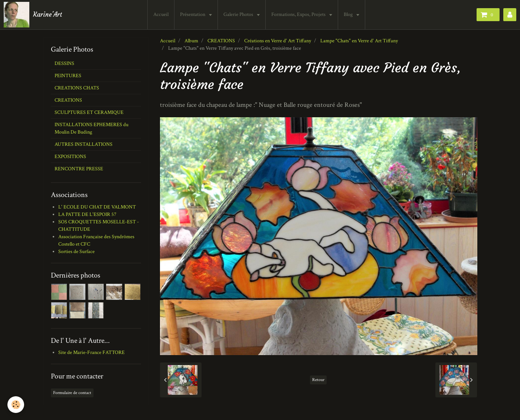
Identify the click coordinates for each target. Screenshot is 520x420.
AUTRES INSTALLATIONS (84, 144)
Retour (318, 380)
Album (191, 41)
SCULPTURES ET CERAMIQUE (89, 112)
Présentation (193, 14)
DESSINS (64, 63)
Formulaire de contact (72, 393)
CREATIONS (221, 41)
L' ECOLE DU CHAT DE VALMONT (97, 207)
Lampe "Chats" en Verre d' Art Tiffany (359, 41)
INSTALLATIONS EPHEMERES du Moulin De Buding (91, 128)
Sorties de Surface (76, 252)
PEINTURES (68, 76)
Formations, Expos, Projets (299, 14)
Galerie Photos (239, 14)
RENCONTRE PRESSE (79, 169)
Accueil (161, 14)
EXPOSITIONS (70, 157)
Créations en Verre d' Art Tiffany (278, 41)
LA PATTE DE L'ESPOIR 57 (87, 214)
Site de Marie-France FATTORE (91, 352)
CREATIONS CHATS (77, 88)
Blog (349, 14)
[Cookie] (16, 405)
